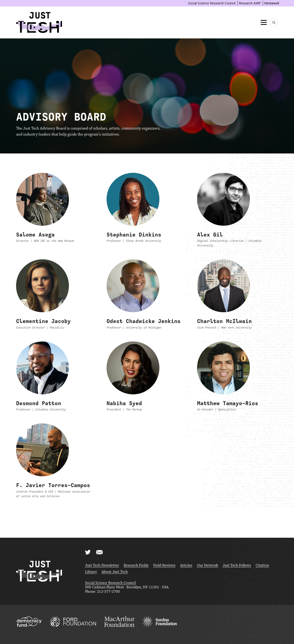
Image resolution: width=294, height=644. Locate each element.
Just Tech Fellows (237, 565)
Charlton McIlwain (224, 321)
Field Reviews (164, 565)
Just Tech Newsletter (102, 565)
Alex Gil (210, 235)
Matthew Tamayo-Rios (228, 403)
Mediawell (272, 3)
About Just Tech (115, 572)
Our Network (207, 565)
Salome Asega (35, 235)
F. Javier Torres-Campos (53, 485)
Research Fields (136, 565)
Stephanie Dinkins (134, 235)
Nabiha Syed (124, 403)
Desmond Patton (39, 403)
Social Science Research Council (212, 3)
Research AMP (250, 3)
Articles (186, 565)
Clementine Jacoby (43, 321)
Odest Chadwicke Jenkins (144, 321)
